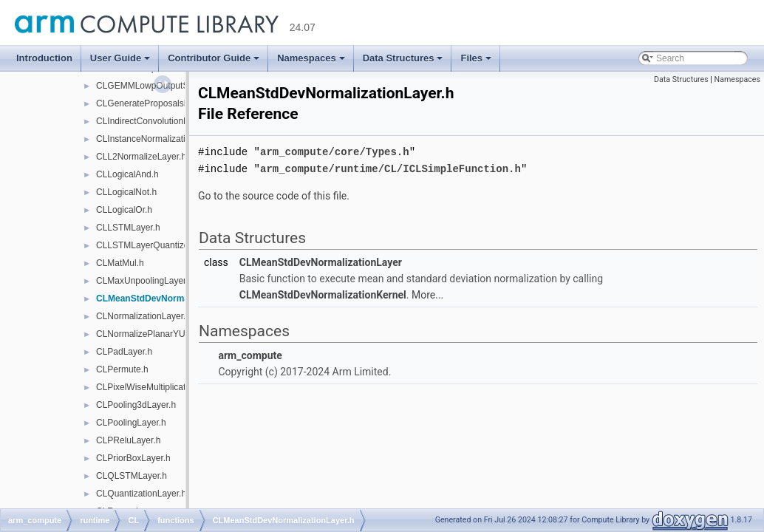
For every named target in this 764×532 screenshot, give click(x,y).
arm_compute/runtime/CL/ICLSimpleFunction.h (390, 167)
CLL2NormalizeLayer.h (141, 157)
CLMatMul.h (120, 263)
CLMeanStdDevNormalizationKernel (323, 293)
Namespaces (311, 58)
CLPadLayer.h (124, 352)
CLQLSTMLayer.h (132, 476)
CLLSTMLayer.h (128, 228)
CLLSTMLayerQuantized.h (149, 245)
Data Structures (403, 58)
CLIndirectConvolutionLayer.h (154, 121)
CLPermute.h (122, 369)
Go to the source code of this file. (274, 194)
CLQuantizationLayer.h (141, 494)
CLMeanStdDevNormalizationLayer (321, 261)
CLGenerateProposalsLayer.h (154, 103)
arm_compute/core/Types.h (335, 151)
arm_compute (250, 354)
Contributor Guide (214, 58)
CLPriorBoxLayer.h (133, 458)
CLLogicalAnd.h (127, 174)
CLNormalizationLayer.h (143, 316)
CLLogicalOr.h (124, 210)
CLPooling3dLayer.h (136, 405)
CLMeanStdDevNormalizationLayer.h (173, 299)
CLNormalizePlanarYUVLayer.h (158, 334)
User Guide (120, 58)
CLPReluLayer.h (128, 440)
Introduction (44, 58)
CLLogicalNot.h (126, 192)
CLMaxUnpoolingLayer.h (144, 281)
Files (476, 58)
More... (427, 293)
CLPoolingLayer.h (131, 423)
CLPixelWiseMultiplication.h (150, 387)
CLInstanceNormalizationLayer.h (160, 139)
